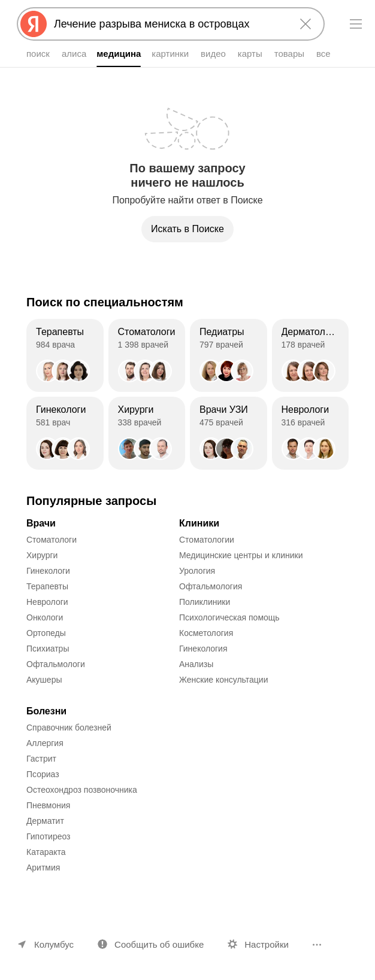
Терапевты (47, 586)
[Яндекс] (34, 24)
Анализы (196, 664)
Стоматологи (52, 540)
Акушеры (44, 680)
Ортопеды (46, 633)
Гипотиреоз (49, 836)
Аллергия (45, 743)
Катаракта (46, 852)
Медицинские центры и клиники (241, 555)
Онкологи (45, 617)
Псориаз (43, 774)
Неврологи (47, 602)
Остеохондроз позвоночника (82, 790)
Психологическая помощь (229, 617)
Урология (197, 571)
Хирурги (42, 555)
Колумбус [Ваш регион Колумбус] (54, 944)
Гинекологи (48, 571)
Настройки (267, 944)
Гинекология (203, 649)
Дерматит (45, 821)
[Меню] (356, 24)
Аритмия (43, 868)
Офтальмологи (56, 664)
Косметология (206, 633)
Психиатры (48, 649)
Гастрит (41, 759)
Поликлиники (205, 602)
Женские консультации (223, 680)
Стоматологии (207, 540)
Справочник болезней (69, 728)
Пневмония (48, 805)
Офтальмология (211, 586)
